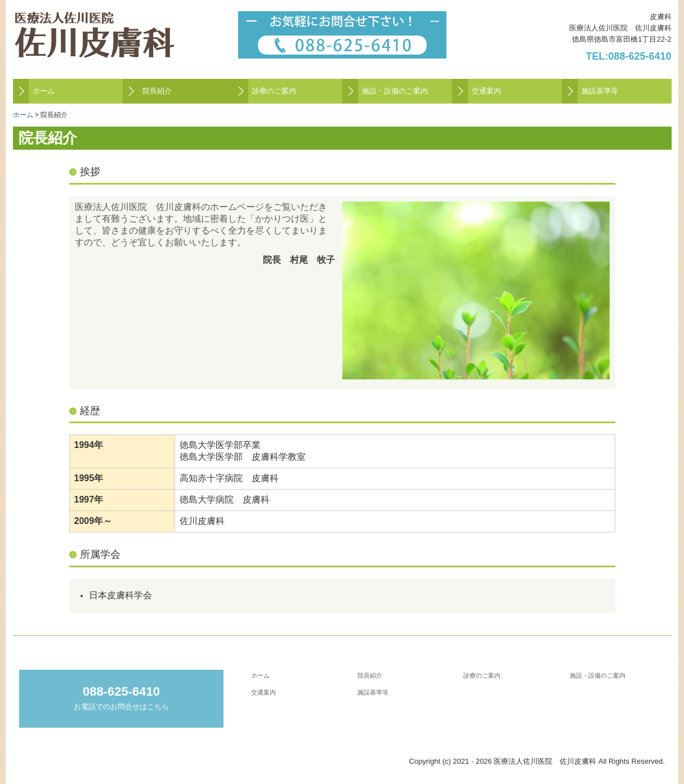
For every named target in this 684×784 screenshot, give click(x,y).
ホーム (44, 91)
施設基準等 (600, 91)
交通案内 (486, 91)
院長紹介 (157, 91)
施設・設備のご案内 (395, 91)
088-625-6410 (640, 56)
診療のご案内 (274, 91)
